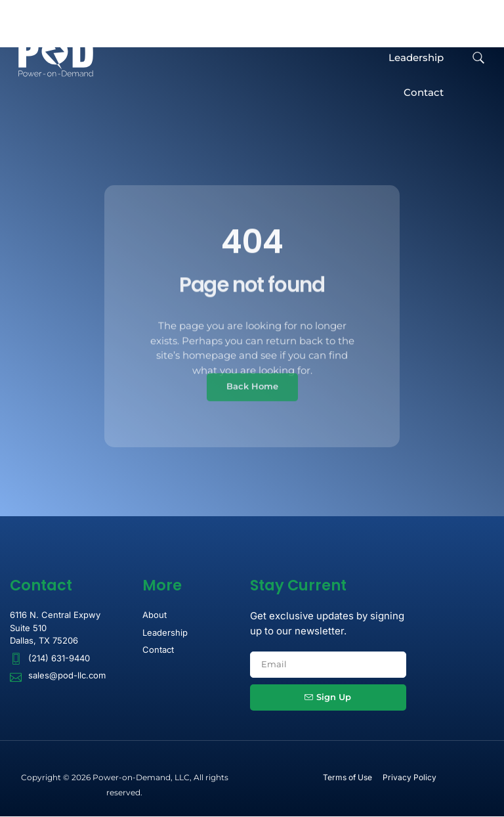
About (428, 23)
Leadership (416, 58)
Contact (424, 92)
